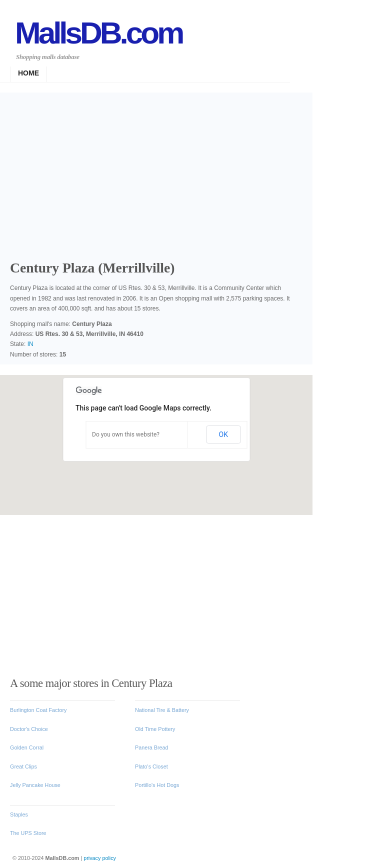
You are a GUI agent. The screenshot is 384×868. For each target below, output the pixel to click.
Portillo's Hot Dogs (157, 785)
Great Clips (23, 766)
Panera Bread (152, 747)
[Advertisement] (160, 170)
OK (223, 434)
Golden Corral (27, 747)
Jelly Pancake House (35, 785)
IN (30, 344)
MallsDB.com (98, 33)
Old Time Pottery (155, 729)
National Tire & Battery (162, 710)
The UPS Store (28, 833)
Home (28, 73)
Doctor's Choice (29, 729)
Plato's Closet (151, 766)
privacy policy (100, 858)
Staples (19, 814)
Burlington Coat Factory (38, 710)
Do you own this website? (126, 434)
